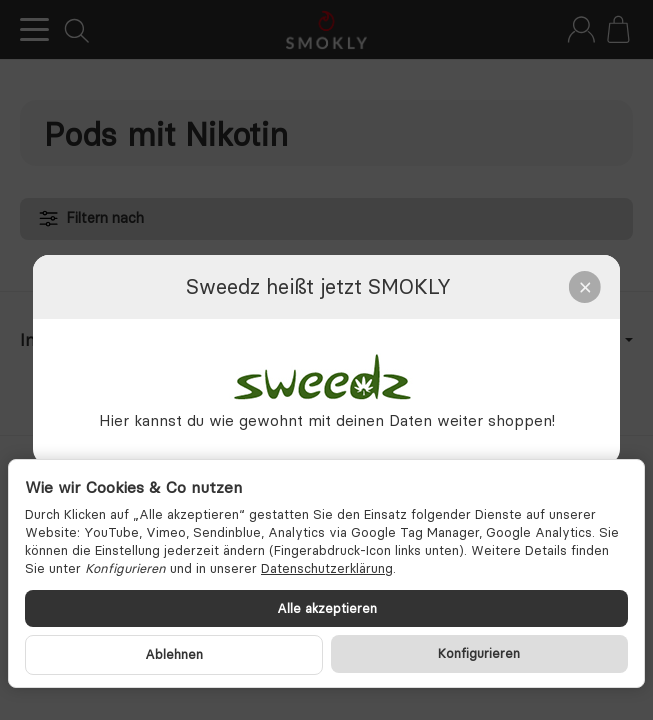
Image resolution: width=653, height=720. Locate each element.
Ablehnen (174, 654)
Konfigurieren (479, 653)
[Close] (585, 287)
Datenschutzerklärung (327, 568)
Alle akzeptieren (327, 608)
